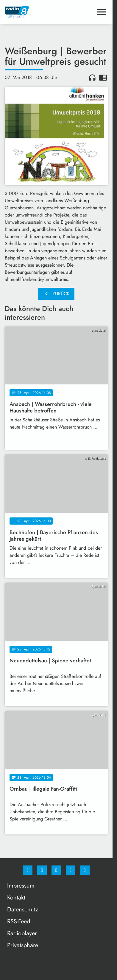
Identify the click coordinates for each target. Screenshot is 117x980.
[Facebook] (28, 870)
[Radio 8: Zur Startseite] (31, 12)
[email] (85, 870)
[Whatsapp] (56, 870)
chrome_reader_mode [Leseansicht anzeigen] (103, 78)
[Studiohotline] (71, 870)
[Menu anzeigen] (102, 12)
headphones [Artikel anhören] (92, 78)
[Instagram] (42, 870)
